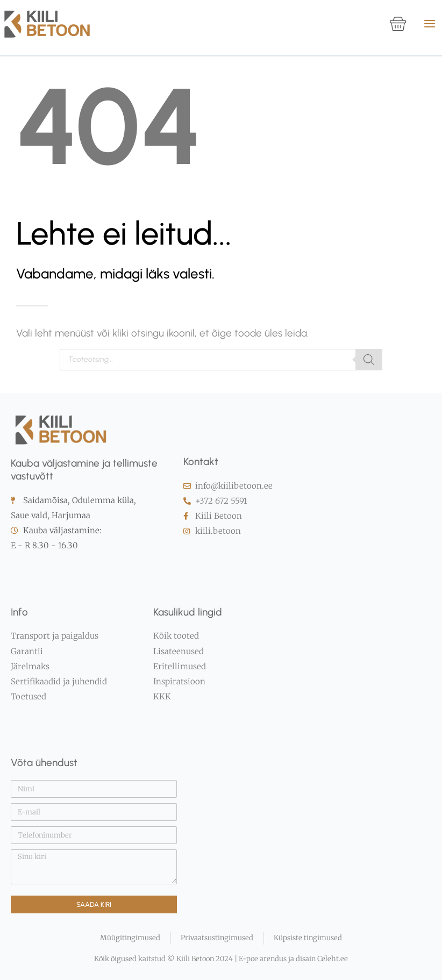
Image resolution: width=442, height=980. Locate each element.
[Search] (369, 368)
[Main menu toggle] (430, 24)
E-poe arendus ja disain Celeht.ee (293, 960)
